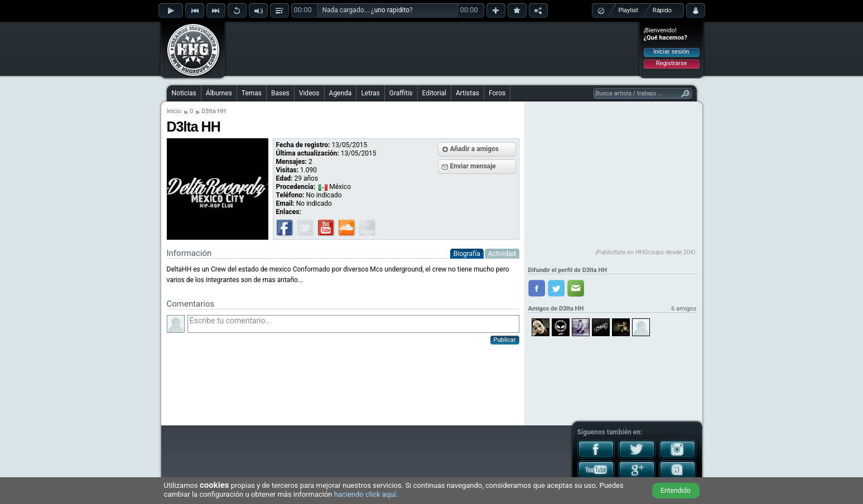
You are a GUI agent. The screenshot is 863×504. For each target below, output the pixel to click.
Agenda (341, 93)
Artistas (467, 93)
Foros (497, 93)
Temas (252, 93)
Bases (280, 93)
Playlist (628, 10)
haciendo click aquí (365, 494)
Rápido (662, 10)
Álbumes (219, 93)
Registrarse (671, 63)
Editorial (434, 93)
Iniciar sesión (671, 52)
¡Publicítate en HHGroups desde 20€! (645, 252)
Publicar (505, 340)
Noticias (184, 93)
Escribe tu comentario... (353, 324)
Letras (370, 93)
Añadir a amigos (475, 149)
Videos (309, 93)
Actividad (502, 254)
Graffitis (401, 93)
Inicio (174, 111)
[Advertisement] (432, 49)
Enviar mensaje (473, 166)
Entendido (676, 491)
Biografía (467, 254)
